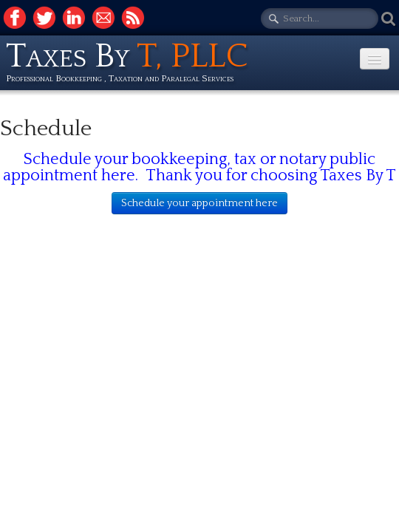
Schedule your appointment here (199, 203)
